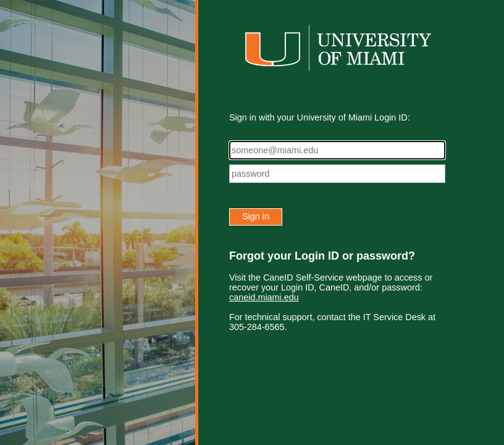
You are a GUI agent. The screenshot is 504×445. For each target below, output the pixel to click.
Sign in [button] (256, 216)
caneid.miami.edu (264, 297)
